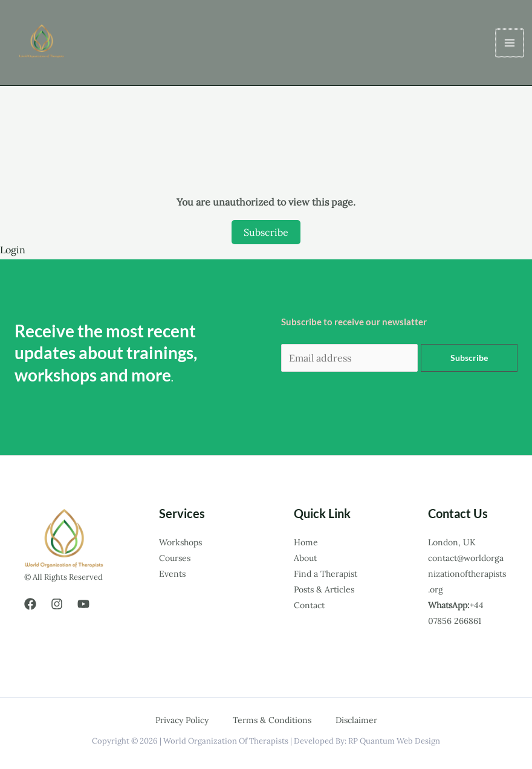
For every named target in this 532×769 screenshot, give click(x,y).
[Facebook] (30, 604)
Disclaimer (356, 720)
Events (172, 574)
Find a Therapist (326, 574)
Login (13, 250)
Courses (175, 558)
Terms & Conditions (272, 720)
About (305, 558)
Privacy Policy (182, 720)
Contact (309, 605)
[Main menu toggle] (510, 43)
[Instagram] (57, 604)
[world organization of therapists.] (44, 43)
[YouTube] (83, 604)
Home (306, 542)
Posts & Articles (324, 589)
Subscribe (266, 232)
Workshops (180, 542)
